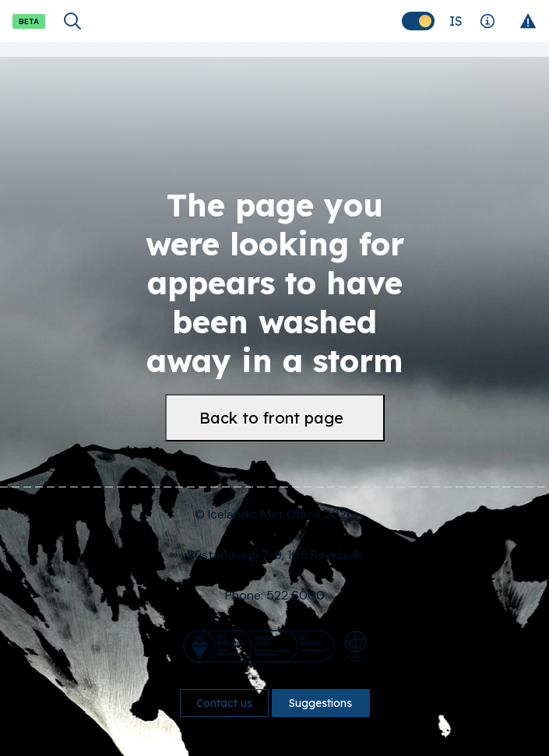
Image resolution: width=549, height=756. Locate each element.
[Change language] (456, 21)
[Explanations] (487, 21)
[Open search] (72, 21)
